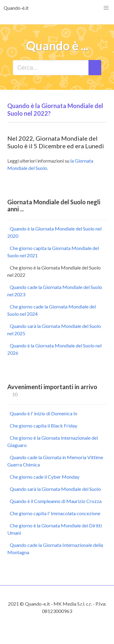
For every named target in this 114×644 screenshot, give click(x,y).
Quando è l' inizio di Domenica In (43, 413)
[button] (106, 8)
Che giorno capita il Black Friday (43, 426)
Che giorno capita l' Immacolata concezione (55, 513)
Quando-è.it (16, 8)
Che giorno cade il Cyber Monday (45, 477)
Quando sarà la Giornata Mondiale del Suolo (55, 489)
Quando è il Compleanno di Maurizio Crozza (56, 501)
